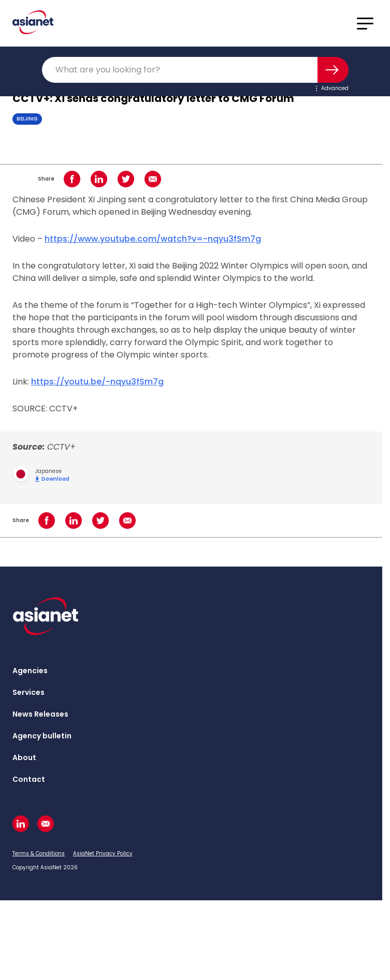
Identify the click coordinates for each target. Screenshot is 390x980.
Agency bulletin (42, 736)
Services (28, 692)
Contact (29, 779)
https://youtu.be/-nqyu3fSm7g (97, 382)
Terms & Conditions (39, 853)
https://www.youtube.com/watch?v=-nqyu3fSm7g (153, 239)
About (24, 758)
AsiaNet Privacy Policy (103, 853)
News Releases (40, 714)
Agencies (30, 671)
